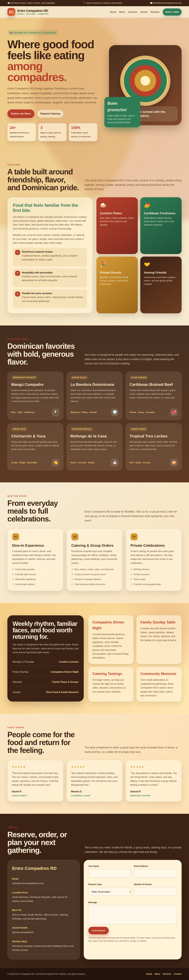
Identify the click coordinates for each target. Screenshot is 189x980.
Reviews (155, 12)
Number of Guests (143, 884)
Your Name (94, 866)
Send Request (99, 931)
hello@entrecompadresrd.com (28, 883)
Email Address (141, 866)
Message (93, 902)
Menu (122, 12)
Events (144, 12)
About (113, 12)
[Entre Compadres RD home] (28, 12)
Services (133, 12)
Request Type (95, 884)
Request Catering (50, 114)
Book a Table (172, 12)
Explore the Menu (21, 114)
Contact (178, 974)
